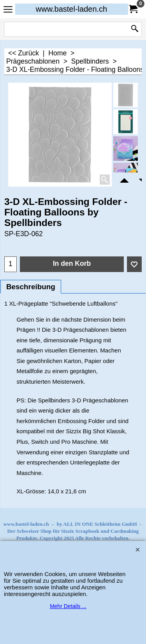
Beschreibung (31, 287)
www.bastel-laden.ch (71, 9)
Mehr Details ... (68, 606)
